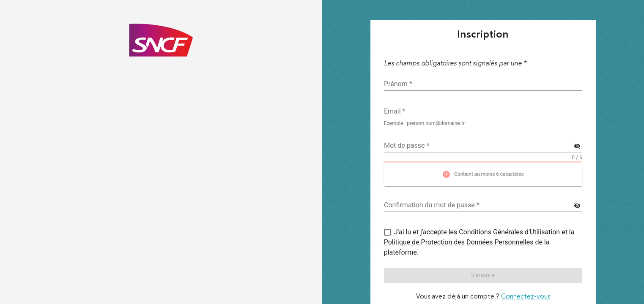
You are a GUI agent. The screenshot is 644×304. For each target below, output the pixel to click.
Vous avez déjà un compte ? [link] (483, 297)
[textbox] (483, 111)
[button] (483, 275)
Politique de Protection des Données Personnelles (459, 242)
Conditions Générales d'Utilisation (509, 232)
